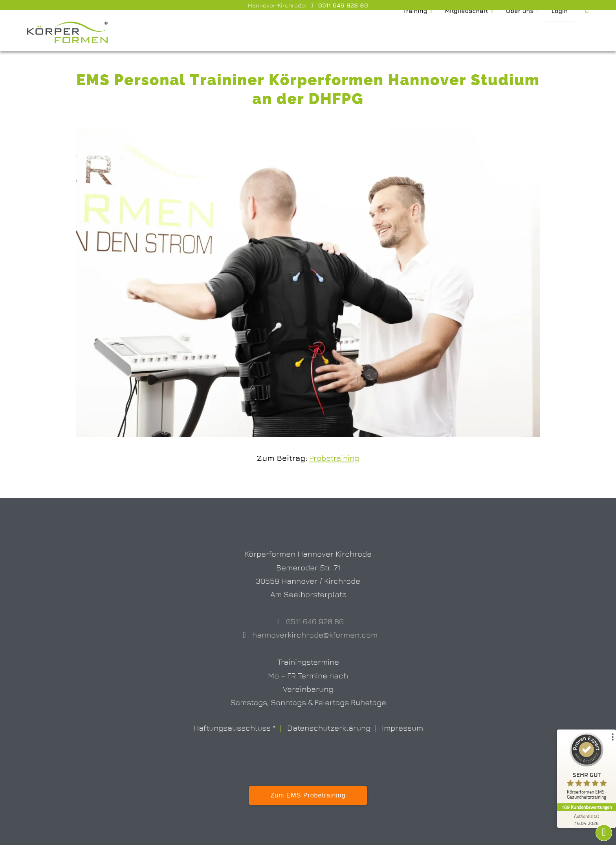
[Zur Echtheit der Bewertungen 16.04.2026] (587, 819)
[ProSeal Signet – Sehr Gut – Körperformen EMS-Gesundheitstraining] (587, 768)
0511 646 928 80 (342, 5)
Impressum (402, 728)
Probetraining (334, 458)
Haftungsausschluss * (235, 728)
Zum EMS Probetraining (308, 795)
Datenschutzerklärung (329, 728)
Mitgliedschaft (461, 32)
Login (559, 32)
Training (406, 32)
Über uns (518, 32)
